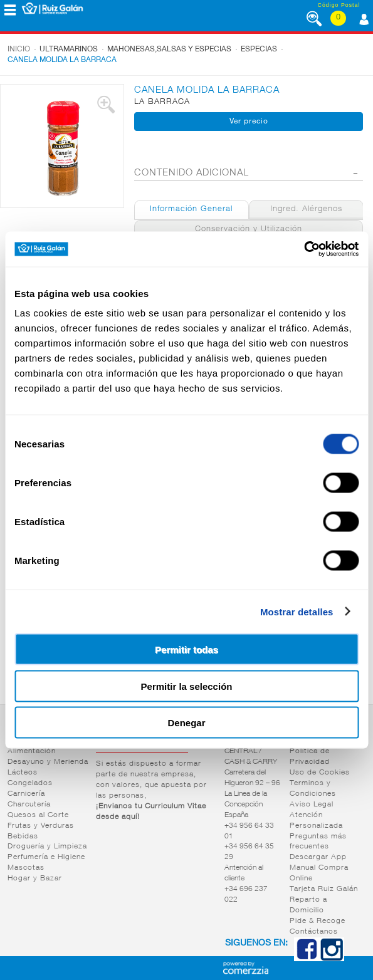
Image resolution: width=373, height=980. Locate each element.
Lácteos (23, 773)
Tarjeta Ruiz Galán (324, 889)
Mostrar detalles (297, 611)
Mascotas (26, 868)
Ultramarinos (69, 50)
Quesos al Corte (38, 815)
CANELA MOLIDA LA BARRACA (62, 60)
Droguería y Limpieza (47, 847)
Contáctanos (314, 932)
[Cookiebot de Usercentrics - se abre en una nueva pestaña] (304, 249)
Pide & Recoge (318, 921)
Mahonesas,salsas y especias (169, 50)
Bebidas (23, 837)
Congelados (30, 783)
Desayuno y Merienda (48, 762)
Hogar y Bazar (35, 878)
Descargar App (318, 857)
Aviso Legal (312, 805)
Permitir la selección (187, 686)
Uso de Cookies (320, 773)
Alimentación (32, 751)
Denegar (186, 723)
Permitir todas (186, 649)
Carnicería (26, 794)
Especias (259, 50)
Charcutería (29, 805)
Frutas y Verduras (41, 826)
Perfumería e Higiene (46, 857)
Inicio (19, 50)
